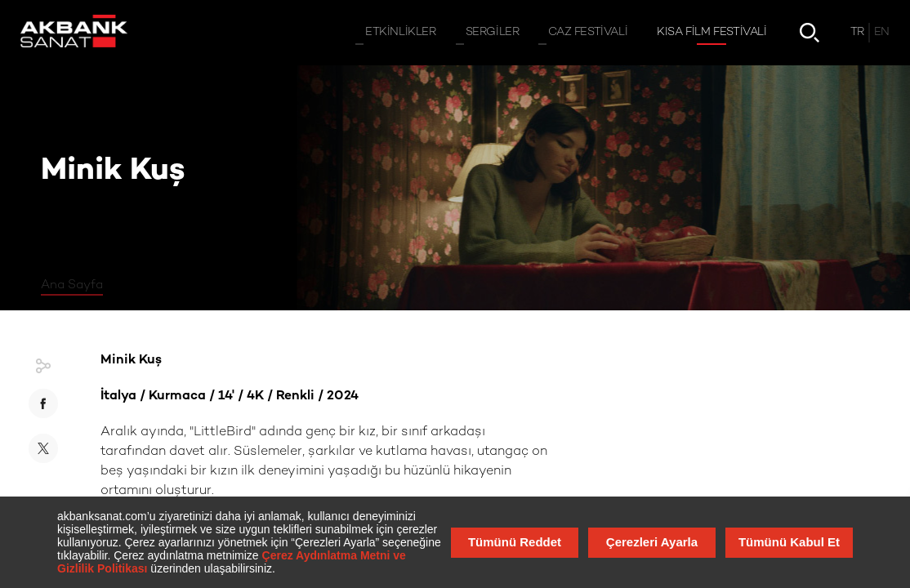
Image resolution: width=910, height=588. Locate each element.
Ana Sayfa (72, 285)
